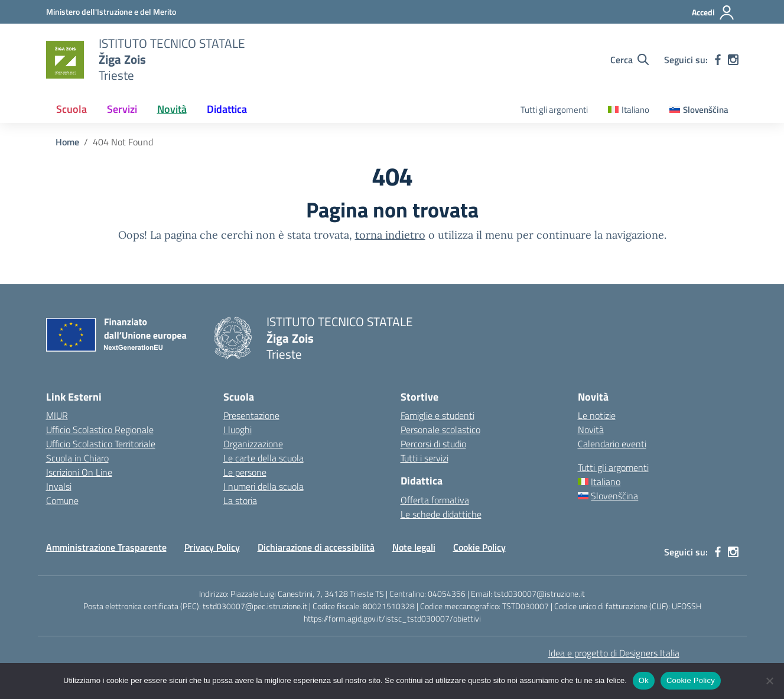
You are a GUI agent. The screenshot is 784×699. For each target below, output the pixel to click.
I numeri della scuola (263, 486)
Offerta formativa (435, 500)
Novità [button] (172, 109)
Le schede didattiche (441, 514)
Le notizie (597, 415)
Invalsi (59, 486)
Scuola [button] (71, 109)
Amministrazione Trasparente (106, 547)
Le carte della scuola (263, 458)
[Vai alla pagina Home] (67, 142)
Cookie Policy (479, 547)
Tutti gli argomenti (554, 110)
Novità (591, 430)
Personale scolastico (440, 430)
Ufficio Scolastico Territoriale (101, 444)
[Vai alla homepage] (65, 60)
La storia (240, 500)
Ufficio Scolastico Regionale (100, 430)
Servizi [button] (122, 109)
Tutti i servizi (424, 458)
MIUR (57, 415)
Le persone (245, 472)
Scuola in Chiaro (77, 458)
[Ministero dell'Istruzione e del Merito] (111, 12)
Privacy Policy (212, 547)
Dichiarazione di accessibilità (316, 547)
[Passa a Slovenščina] (699, 110)
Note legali (414, 547)
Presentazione (251, 415)
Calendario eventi (612, 444)
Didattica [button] (227, 109)
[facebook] (718, 60)
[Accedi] (713, 12)
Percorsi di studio (433, 444)
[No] (769, 681)
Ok (644, 680)
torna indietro (390, 235)
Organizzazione (253, 444)
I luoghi (238, 430)
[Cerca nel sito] (630, 60)
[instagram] (733, 60)
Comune (62, 500)
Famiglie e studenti (437, 415)
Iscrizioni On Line (79, 472)
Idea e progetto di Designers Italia (614, 653)
